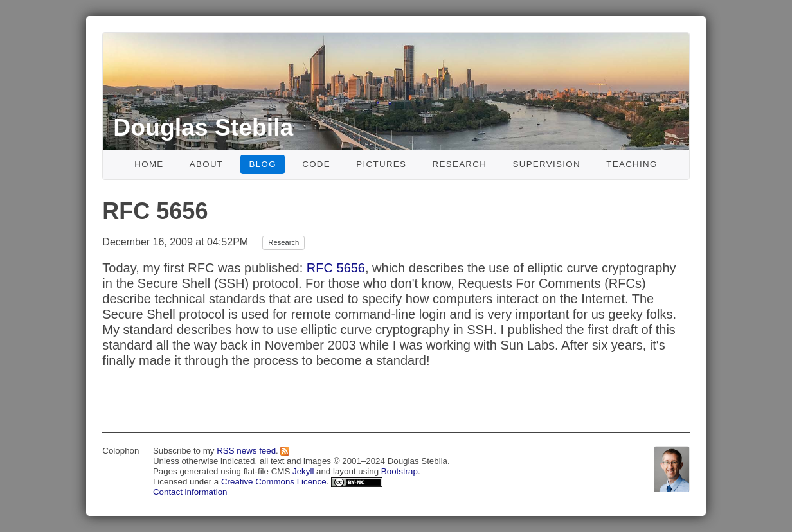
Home (149, 164)
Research (460, 164)
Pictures (381, 164)
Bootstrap (400, 471)
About (207, 164)
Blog (263, 164)
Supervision (546, 164)
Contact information (190, 492)
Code (316, 164)
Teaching (632, 164)
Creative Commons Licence (274, 482)
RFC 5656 (336, 268)
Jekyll (303, 471)
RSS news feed (246, 451)
